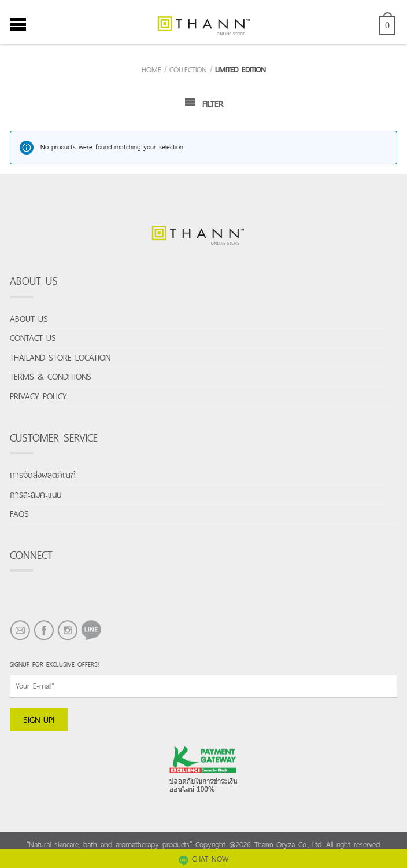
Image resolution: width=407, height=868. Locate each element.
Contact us (33, 338)
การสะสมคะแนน (36, 494)
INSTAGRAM (67, 640)
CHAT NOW (204, 859)
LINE (88, 640)
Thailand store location (60, 357)
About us (29, 319)
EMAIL (20, 640)
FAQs (19, 514)
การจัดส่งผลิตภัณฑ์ (43, 475)
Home (151, 69)
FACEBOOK (44, 640)
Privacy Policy (38, 396)
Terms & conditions (51, 376)
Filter (204, 104)
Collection (188, 69)
